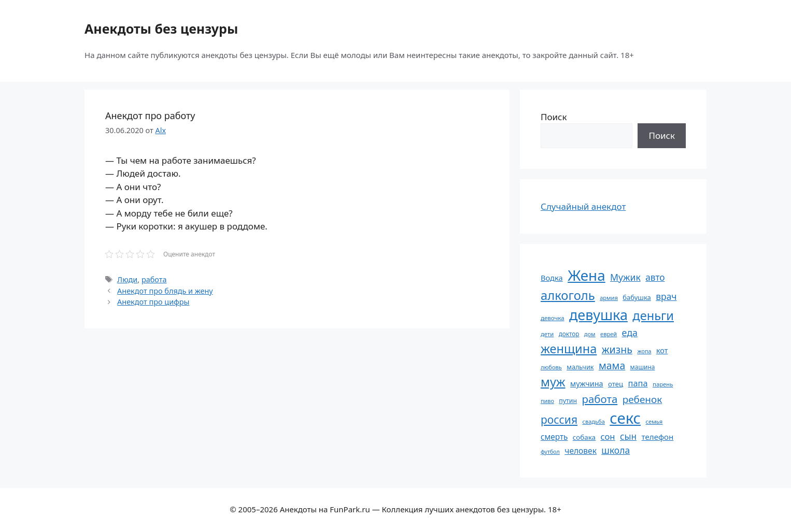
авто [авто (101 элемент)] (655, 277)
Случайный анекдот (583, 206)
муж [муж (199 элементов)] (553, 382)
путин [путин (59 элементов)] (568, 401)
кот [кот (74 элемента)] (662, 350)
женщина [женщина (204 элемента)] (569, 349)
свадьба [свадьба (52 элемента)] (593, 421)
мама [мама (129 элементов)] (612, 365)
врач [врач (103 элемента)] (666, 296)
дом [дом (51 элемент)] (590, 334)
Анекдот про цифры (153, 302)
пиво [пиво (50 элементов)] (547, 401)
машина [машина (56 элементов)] (643, 367)
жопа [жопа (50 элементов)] (644, 351)
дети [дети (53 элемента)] (547, 334)
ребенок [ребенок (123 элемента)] (642, 399)
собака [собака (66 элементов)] (584, 437)
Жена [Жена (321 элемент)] (587, 275)
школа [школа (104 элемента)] (616, 450)
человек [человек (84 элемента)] (581, 451)
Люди (127, 279)
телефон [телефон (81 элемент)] (658, 437)
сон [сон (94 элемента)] (608, 436)
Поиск (554, 117)
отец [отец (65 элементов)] (616, 384)
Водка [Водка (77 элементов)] (552, 278)
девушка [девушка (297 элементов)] (598, 315)
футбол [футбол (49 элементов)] (550, 452)
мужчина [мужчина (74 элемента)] (587, 384)
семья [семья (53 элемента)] (654, 421)
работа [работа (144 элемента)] (600, 399)
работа (154, 279)
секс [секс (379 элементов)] (625, 418)
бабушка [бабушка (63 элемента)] (637, 297)
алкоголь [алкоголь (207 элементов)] (568, 295)
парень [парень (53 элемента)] (663, 384)
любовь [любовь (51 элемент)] (551, 367)
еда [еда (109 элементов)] (630, 333)
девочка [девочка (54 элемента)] (553, 318)
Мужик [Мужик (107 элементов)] (625, 277)
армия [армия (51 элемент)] (609, 298)
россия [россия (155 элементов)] (559, 419)
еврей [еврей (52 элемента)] (609, 334)
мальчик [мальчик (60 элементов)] (580, 367)
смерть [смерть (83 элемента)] (554, 437)
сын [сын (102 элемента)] (628, 436)
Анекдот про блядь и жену (165, 291)
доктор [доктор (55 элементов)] (569, 334)
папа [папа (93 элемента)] (638, 383)
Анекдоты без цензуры (161, 28)
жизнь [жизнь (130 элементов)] (617, 349)
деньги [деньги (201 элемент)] (653, 315)
